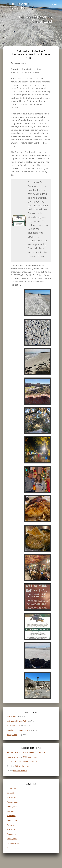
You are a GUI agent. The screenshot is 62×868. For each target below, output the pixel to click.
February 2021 (12, 834)
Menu (56, 5)
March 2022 (11, 816)
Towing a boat (12, 735)
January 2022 (12, 820)
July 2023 (11, 793)
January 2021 (12, 839)
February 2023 (12, 802)
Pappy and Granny (14, 752)
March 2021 (11, 830)
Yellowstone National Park (17, 721)
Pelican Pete (12, 716)
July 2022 (10, 811)
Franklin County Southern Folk (18, 730)
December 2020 (13, 843)
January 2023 (12, 807)
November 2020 (13, 848)
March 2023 (11, 797)
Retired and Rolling (17, 6)
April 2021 (11, 825)
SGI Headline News (14, 726)
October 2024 (12, 788)
